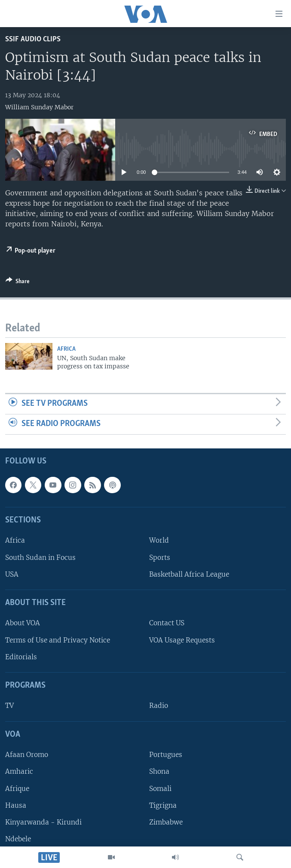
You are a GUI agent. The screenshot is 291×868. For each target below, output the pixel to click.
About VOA (23, 623)
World (159, 540)
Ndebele (18, 839)
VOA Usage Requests (182, 640)
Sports (160, 557)
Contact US (167, 623)
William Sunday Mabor (39, 107)
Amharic (19, 771)
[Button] (18, 283)
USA (12, 574)
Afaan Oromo (27, 755)
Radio (159, 706)
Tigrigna (163, 805)
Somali (160, 788)
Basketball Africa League (189, 574)
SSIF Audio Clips (33, 39)
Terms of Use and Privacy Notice (58, 640)
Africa (66, 349)
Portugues (166, 755)
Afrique (17, 788)
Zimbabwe (166, 822)
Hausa (16, 805)
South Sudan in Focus (40, 557)
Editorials (21, 656)
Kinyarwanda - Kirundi (43, 822)
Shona (159, 771)
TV (9, 706)
